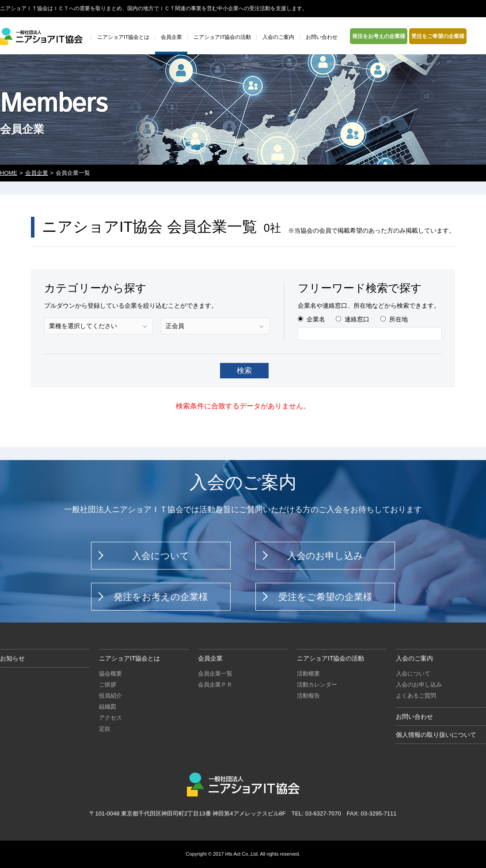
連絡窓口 (357, 319)
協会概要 (110, 674)
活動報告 (308, 696)
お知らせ (12, 658)
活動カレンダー (317, 685)
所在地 (399, 319)
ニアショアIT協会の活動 (330, 658)
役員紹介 (110, 696)
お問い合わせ (414, 717)
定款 (105, 729)
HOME (9, 173)
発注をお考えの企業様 (379, 36)
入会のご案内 (414, 658)
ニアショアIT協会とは (129, 658)
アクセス (110, 718)
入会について (161, 556)
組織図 (108, 707)
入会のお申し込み (325, 556)
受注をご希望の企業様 (438, 36)
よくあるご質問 (416, 696)
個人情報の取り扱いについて (436, 735)
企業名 (316, 319)
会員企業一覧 (215, 674)
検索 (244, 371)
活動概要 (308, 674)
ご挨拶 (108, 685)
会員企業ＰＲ (215, 685)
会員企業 (37, 173)
